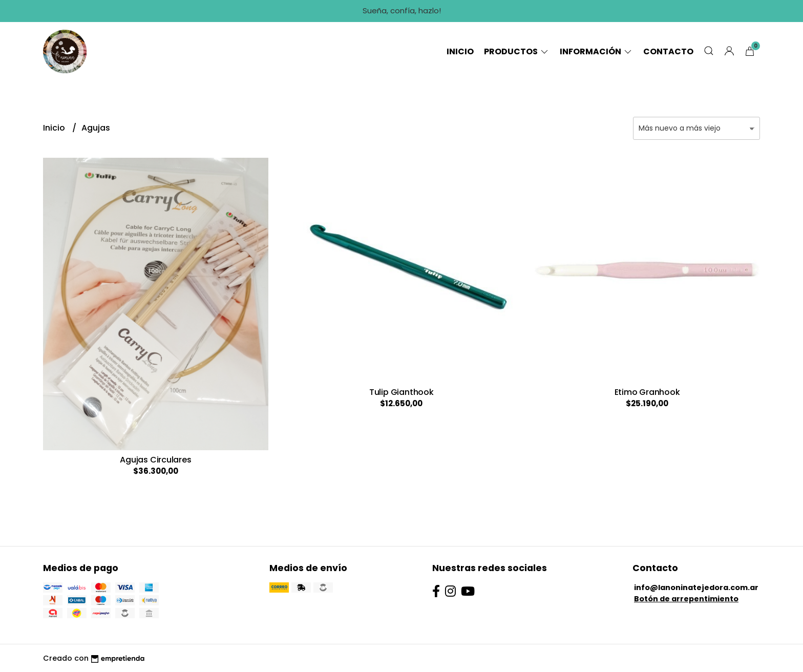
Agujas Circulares (155, 460)
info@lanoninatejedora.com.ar (696, 587)
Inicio (460, 51)
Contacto (668, 51)
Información (596, 51)
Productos (517, 51)
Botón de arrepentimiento (686, 599)
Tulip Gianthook (401, 392)
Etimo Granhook (647, 392)
